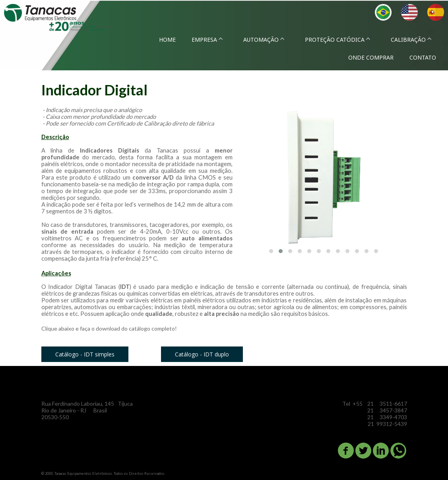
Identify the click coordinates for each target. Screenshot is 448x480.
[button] (271, 251)
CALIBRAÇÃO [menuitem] (408, 40)
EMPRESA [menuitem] (204, 40)
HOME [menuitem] (167, 40)
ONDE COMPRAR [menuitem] (371, 57)
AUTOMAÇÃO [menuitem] (261, 40)
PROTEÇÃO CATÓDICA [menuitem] (335, 40)
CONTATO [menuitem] (423, 57)
